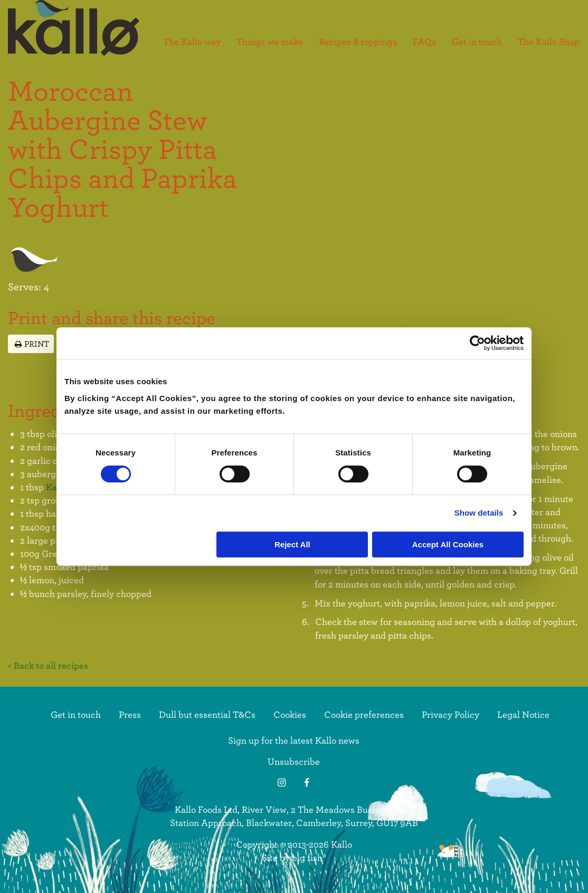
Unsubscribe (294, 761)
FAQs (424, 42)
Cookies (290, 715)
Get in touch (477, 42)
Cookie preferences (364, 715)
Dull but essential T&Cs (207, 715)
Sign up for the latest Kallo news (294, 740)
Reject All (292, 544)
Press (130, 715)
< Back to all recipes (48, 665)
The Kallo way (192, 42)
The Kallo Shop (549, 42)
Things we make (270, 42)
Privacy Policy (451, 715)
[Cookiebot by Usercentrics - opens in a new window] (477, 343)
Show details (479, 513)
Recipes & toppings (358, 42)
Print (31, 343)
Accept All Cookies (448, 544)
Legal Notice (523, 715)
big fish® (309, 857)
